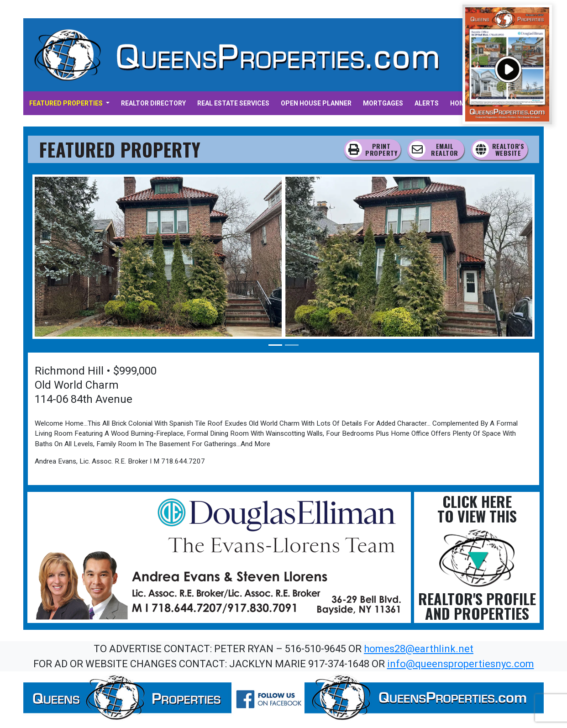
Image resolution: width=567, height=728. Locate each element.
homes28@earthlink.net (419, 649)
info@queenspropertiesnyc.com (461, 664)
